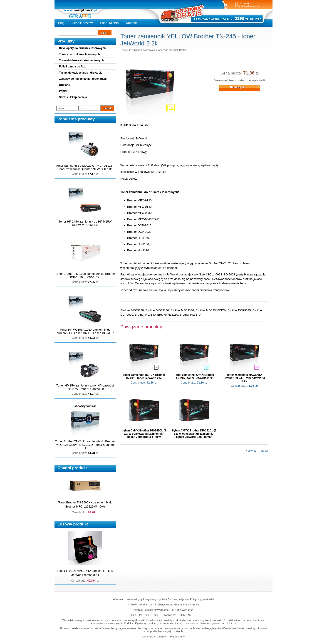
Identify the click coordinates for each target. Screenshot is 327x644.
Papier (63, 91)
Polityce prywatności (202, 599)
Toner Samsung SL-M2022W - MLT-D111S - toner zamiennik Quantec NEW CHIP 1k (85, 167)
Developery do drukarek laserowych (82, 48)
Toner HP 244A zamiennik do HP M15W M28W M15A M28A (85, 223)
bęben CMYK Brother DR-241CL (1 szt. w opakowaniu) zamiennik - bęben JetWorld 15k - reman (194, 434)
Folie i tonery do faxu (73, 67)
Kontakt (131, 23)
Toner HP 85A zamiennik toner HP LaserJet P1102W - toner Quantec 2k (85, 387)
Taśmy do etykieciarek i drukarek (80, 73)
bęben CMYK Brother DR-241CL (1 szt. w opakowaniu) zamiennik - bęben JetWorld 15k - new (144, 434)
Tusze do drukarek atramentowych (81, 60)
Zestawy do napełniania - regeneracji (83, 79)
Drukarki (65, 85)
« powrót (250, 451)
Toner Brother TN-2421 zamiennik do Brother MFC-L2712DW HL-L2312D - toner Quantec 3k (85, 445)
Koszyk (245, 3)
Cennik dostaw (82, 23)
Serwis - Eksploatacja (73, 97)
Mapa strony (177, 636)
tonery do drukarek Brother (172, 50)
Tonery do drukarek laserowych (79, 54)
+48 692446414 (184, 610)
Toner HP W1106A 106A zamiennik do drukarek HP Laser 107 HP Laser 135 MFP (85, 331)
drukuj (264, 451)
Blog (61, 23)
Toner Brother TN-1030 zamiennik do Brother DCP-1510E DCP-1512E (85, 275)
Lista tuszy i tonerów (154, 636)
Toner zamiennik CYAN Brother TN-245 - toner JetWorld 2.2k (194, 376)
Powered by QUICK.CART (177, 615)
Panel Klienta (109, 23)
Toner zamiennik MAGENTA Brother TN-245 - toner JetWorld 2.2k (244, 378)
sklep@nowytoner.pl (157, 610)
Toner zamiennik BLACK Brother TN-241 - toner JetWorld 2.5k (144, 376)
